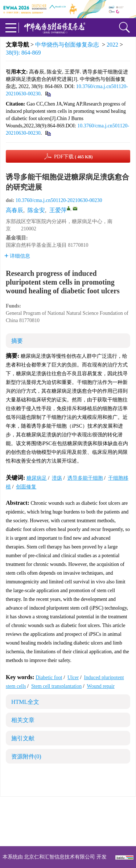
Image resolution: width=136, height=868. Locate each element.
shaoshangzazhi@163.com (77, 826)
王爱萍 (58, 210)
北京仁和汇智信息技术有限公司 (59, 857)
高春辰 (15, 210)
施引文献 (23, 738)
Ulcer (73, 677)
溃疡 (57, 478)
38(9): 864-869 (23, 53)
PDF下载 (73, 157)
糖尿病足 (37, 478)
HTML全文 (25, 702)
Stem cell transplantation (56, 686)
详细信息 (17, 256)
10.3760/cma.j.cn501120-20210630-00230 (59, 200)
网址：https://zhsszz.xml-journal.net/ (68, 834)
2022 (112, 45)
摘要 (17, 341)
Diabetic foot (49, 677)
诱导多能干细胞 (85, 478)
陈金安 (36, 210)
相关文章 (23, 720)
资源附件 (26, 756)
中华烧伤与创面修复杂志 (67, 45)
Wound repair (101, 686)
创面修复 (26, 487)
